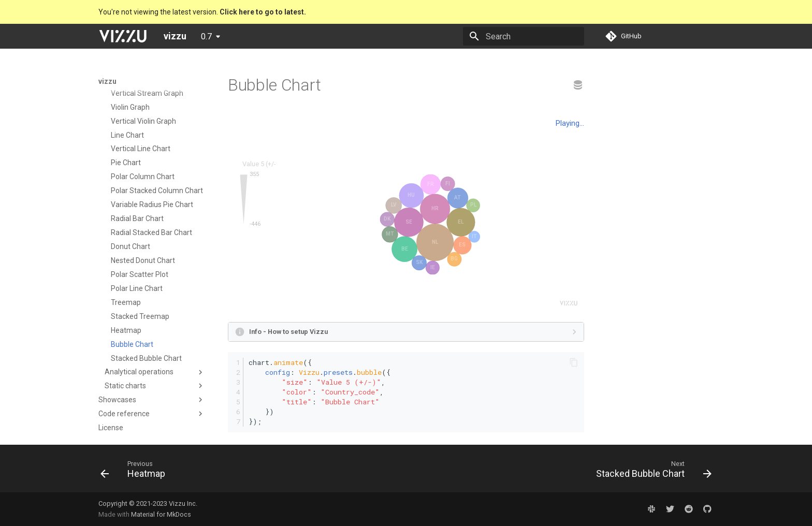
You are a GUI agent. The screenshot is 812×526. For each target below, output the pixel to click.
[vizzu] (123, 36)
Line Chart (127, 135)
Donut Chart (130, 246)
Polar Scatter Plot (140, 274)
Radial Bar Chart (137, 218)
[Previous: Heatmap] (136, 472)
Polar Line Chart (137, 288)
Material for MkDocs (161, 514)
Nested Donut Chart (143, 260)
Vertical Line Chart (141, 149)
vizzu (107, 81)
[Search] (524, 36)
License (111, 428)
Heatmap (126, 330)
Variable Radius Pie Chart (152, 204)
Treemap (126, 302)
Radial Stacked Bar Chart (151, 232)
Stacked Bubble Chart (146, 358)
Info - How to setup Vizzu (288, 332)
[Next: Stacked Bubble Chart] (651, 472)
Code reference (124, 414)
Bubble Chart (132, 344)
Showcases (117, 400)
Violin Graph (130, 107)
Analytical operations (139, 372)
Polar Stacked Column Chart (157, 191)
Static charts (125, 386)
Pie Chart (126, 163)
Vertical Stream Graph (147, 93)
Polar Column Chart (143, 177)
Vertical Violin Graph (143, 121)
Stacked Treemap (140, 316)
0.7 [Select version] (206, 36)
